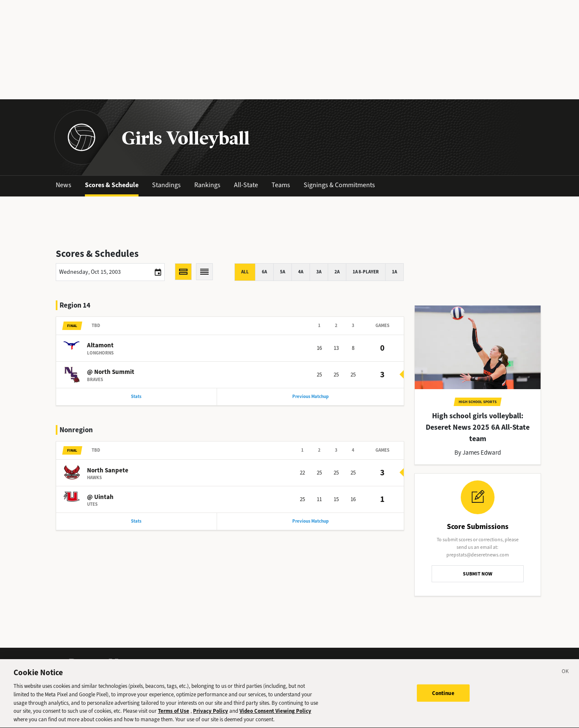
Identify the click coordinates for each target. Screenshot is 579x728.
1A (394, 272)
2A (337, 272)
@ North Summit (111, 372)
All (245, 272)
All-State (246, 185)
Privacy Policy (211, 715)
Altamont (100, 345)
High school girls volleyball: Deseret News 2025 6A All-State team (478, 427)
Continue (443, 697)
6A (264, 272)
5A (283, 272)
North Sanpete (108, 470)
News (64, 185)
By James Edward (478, 453)
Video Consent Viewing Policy (275, 715)
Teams (281, 185)
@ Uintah (100, 497)
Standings (166, 185)
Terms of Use (174, 715)
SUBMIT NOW (478, 574)
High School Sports (478, 402)
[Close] (565, 677)
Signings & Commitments (339, 185)
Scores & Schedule (112, 185)
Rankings (207, 185)
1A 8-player (366, 272)
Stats (136, 397)
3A (319, 272)
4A (301, 272)
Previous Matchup (310, 397)
